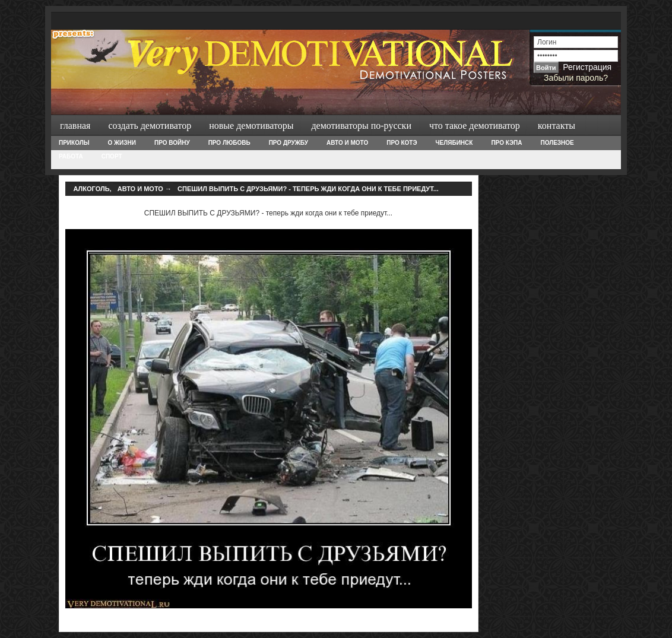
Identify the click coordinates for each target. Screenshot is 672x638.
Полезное (557, 143)
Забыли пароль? (576, 78)
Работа (71, 156)
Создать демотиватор (150, 126)
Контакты (557, 126)
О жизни (121, 143)
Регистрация (587, 67)
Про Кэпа (506, 143)
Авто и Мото (347, 143)
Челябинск (454, 143)
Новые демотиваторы (251, 126)
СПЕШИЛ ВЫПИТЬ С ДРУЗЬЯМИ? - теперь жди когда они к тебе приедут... (308, 189)
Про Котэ (402, 143)
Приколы (74, 143)
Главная (75, 126)
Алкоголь (92, 189)
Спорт (112, 156)
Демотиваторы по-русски (361, 126)
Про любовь (229, 143)
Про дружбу (289, 143)
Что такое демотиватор (475, 126)
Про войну (172, 143)
